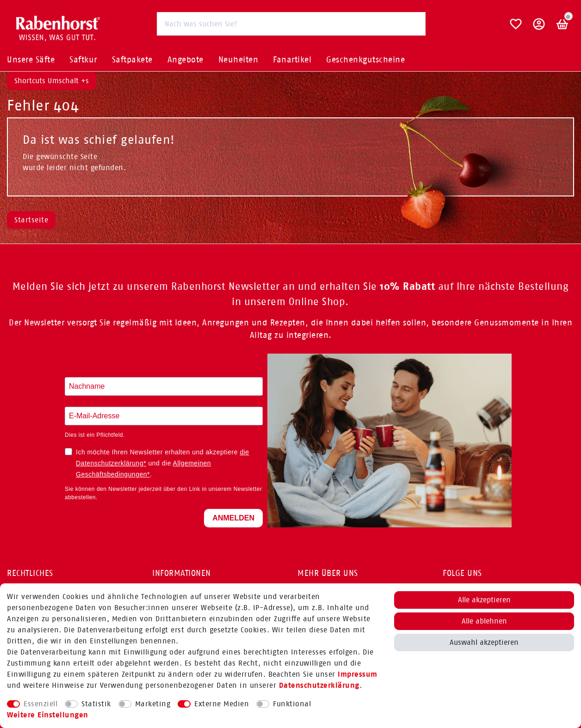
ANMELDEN (233, 518)
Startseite (31, 220)
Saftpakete (132, 60)
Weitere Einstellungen (48, 715)
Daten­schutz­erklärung (319, 685)
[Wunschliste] (516, 28)
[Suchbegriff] (291, 24)
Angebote (185, 60)
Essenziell (40, 704)
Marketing (153, 704)
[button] (539, 28)
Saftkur (83, 60)
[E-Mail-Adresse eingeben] (164, 416)
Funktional (292, 704)
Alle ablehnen (484, 621)
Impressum (358, 674)
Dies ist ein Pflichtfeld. (95, 435)
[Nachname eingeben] (164, 386)
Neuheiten (238, 60)
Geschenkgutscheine (365, 60)
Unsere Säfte (31, 60)
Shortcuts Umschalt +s (52, 81)
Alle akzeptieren (484, 600)
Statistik (96, 704)
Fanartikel (292, 60)
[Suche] (414, 23)
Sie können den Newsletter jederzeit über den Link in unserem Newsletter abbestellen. (163, 493)
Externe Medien (222, 704)
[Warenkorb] (563, 24)
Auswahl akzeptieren (484, 642)
